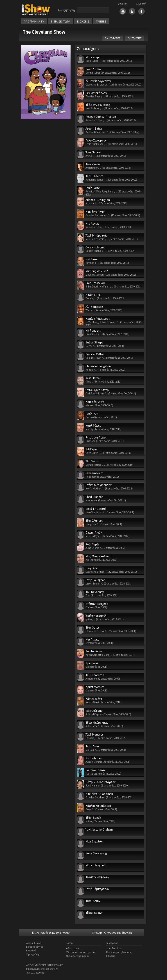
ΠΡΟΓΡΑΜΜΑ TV (34, 21)
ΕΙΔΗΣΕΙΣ (83, 21)
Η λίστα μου (73, 948)
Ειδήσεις (111, 956)
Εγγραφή (141, 4)
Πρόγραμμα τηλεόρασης (119, 952)
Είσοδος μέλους (35, 947)
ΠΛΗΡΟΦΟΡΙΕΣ (113, 38)
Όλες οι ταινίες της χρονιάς (81, 952)
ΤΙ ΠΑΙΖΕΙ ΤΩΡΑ (60, 21)
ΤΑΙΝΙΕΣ (101, 21)
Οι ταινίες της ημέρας (78, 956)
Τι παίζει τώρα (114, 948)
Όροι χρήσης (33, 954)
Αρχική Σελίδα (34, 943)
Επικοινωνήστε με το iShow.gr (51, 932)
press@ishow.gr (49, 969)
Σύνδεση (123, 4)
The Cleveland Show (44, 32)
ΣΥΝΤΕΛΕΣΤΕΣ (135, 38)
